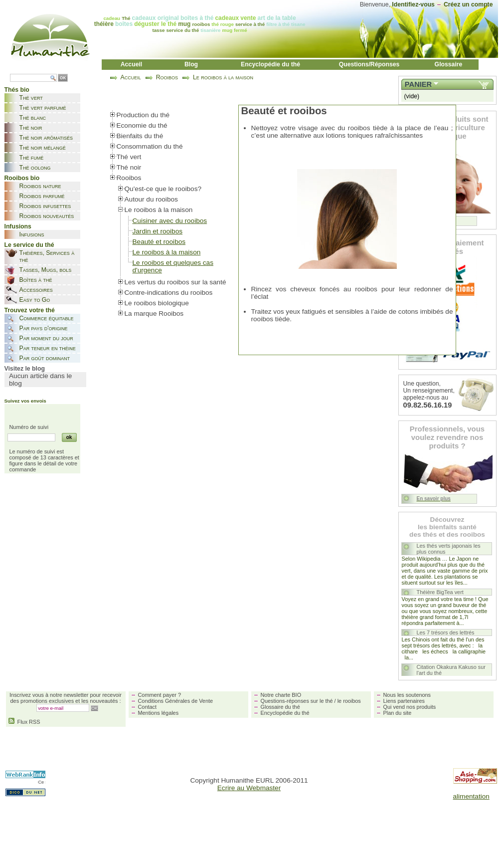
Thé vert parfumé (43, 108)
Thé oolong (35, 168)
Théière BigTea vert (440, 592)
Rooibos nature (40, 186)
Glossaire (449, 64)
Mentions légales (159, 713)
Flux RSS (24, 722)
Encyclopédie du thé (270, 64)
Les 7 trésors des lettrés (446, 632)
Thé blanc (33, 118)
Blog (191, 64)
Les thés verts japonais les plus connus (449, 549)
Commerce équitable (47, 318)
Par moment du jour (46, 338)
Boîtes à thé (36, 280)
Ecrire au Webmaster (249, 788)
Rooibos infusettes (45, 206)
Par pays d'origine (44, 328)
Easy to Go (35, 300)
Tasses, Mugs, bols (46, 270)
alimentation (471, 796)
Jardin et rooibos (158, 231)
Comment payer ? (160, 695)
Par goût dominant (45, 358)
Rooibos (167, 77)
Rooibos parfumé (42, 196)
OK (63, 78)
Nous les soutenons (407, 695)
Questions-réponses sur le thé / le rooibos (311, 701)
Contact (147, 707)
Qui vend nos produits (410, 707)
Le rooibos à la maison (223, 77)
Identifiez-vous (413, 4)
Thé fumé (32, 158)
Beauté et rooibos (159, 242)
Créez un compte (468, 4)
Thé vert (31, 98)
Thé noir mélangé (43, 148)
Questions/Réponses (369, 64)
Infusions (32, 234)
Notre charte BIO (281, 695)
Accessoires (36, 290)
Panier (418, 84)
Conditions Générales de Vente (176, 701)
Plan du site (398, 713)
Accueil (132, 64)
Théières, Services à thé (47, 256)
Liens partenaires (404, 701)
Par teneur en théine (48, 348)
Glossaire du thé (280, 707)
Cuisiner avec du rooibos (170, 221)
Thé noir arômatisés (46, 138)
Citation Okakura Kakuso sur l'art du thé (451, 670)
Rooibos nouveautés (47, 216)
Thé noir (31, 128)
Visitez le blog (25, 369)
